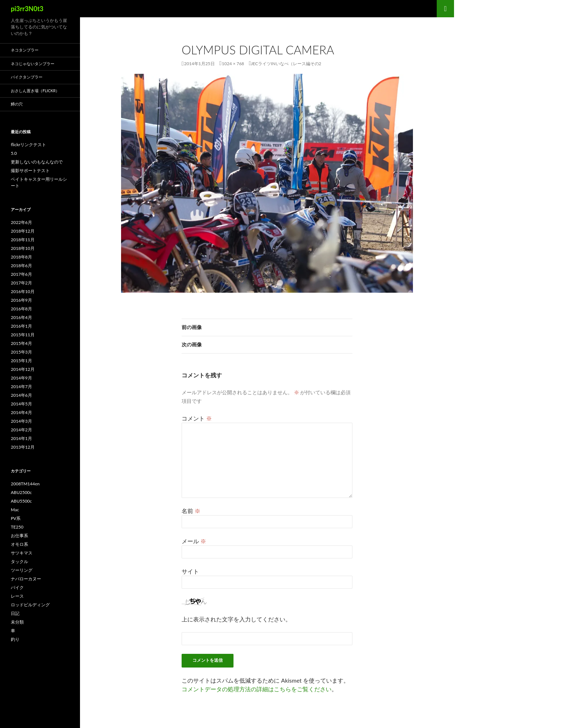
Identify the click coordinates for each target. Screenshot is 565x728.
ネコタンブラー (25, 50)
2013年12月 (23, 447)
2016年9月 (21, 300)
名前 (191, 511)
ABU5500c (21, 501)
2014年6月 (21, 395)
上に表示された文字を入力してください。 (236, 619)
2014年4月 (21, 412)
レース (17, 596)
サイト (190, 571)
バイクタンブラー (27, 77)
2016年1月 (21, 326)
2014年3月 (21, 421)
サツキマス (22, 553)
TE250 (17, 527)
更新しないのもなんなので (37, 162)
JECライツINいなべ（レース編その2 (286, 64)
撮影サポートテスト (30, 170)
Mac (15, 510)
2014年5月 (21, 404)
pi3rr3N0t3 (27, 9)
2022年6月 (21, 222)
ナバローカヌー (26, 579)
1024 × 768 (233, 64)
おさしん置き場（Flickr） (35, 91)
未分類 (17, 622)
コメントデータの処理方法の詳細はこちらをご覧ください (257, 689)
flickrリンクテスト (28, 145)
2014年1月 (21, 438)
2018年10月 (23, 248)
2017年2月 (21, 283)
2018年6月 (21, 266)
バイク (17, 587)
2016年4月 (21, 317)
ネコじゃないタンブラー (33, 64)
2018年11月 (23, 240)
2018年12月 (23, 231)
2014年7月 (21, 387)
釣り (15, 639)
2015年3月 (21, 352)
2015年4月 (21, 343)
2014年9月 (21, 378)
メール (194, 541)
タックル (19, 561)
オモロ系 (19, 544)
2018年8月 (21, 257)
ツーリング (22, 570)
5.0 (14, 153)
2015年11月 (23, 335)
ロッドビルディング (30, 605)
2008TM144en (25, 484)
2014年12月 (23, 369)
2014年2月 (21, 430)
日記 (15, 613)
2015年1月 (21, 361)
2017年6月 (21, 274)
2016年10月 (23, 291)
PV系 (16, 518)
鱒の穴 (17, 104)
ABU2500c (21, 492)
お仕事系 (19, 536)
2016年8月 (21, 309)
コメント (197, 418)
